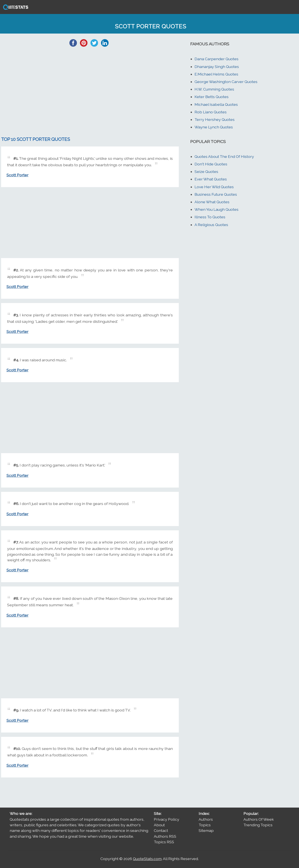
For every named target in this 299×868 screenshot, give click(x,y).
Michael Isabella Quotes (216, 104)
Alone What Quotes (212, 202)
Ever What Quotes (211, 179)
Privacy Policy (167, 819)
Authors (206, 819)
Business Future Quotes (216, 194)
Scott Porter (17, 175)
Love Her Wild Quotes (214, 187)
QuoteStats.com (147, 859)
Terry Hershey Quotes (215, 119)
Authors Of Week (259, 819)
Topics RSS (164, 842)
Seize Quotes (206, 172)
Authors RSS (165, 836)
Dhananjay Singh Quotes (217, 67)
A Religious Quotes (211, 225)
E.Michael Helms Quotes (216, 74)
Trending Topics (258, 825)
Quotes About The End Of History (224, 156)
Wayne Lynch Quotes (214, 127)
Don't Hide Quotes (211, 164)
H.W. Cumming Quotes (214, 89)
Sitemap (206, 830)
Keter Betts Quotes (212, 97)
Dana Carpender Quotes (216, 59)
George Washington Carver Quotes (226, 82)
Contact (161, 830)
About (159, 825)
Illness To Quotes (210, 217)
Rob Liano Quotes (211, 112)
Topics (205, 825)
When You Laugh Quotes (216, 209)
